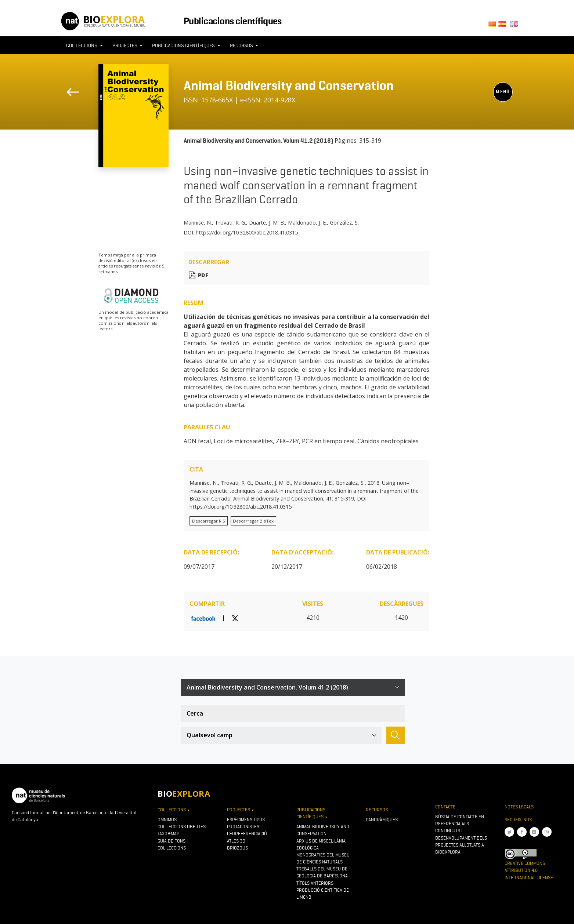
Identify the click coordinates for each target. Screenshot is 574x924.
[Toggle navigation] (499, 59)
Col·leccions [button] (82, 46)
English (516, 26)
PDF (203, 275)
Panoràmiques (382, 820)
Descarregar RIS (209, 521)
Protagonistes (243, 827)
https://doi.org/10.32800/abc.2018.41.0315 (247, 232)
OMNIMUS (167, 820)
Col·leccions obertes (182, 827)
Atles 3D (236, 841)
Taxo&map (168, 834)
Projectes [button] (125, 46)
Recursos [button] (242, 46)
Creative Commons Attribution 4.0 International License (529, 870)
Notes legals (519, 807)
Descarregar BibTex (253, 521)
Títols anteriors (315, 883)
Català (493, 26)
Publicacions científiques (233, 21)
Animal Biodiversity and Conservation (289, 86)
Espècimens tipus (246, 820)
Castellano (504, 26)
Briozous (237, 848)
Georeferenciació (247, 834)
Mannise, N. (198, 223)
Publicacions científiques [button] (184, 46)
